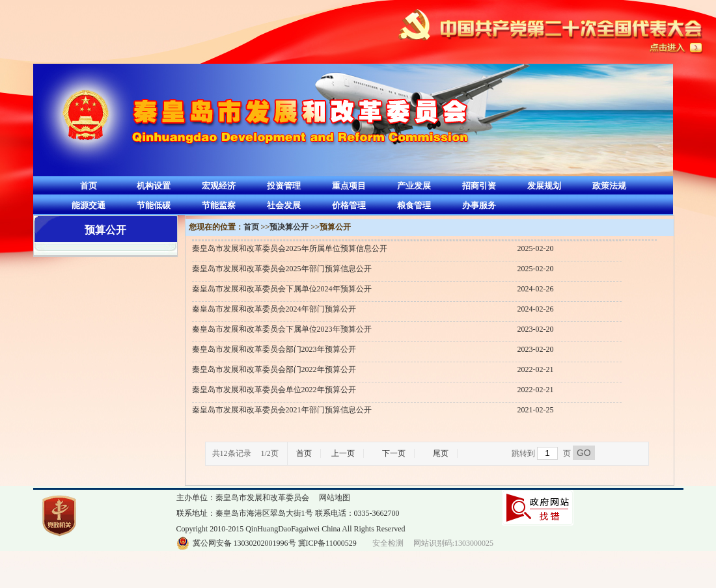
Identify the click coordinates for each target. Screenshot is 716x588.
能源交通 (89, 205)
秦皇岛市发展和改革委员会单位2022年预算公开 (274, 390)
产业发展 (414, 186)
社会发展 (284, 205)
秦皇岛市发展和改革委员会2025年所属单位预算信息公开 (290, 248)
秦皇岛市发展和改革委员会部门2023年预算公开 (274, 349)
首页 (89, 186)
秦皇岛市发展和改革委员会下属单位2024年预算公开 (282, 289)
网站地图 (335, 498)
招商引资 (479, 186)
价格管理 (349, 205)
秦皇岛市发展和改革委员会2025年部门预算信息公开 (282, 269)
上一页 (343, 453)
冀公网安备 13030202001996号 (244, 543)
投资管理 (284, 186)
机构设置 (154, 186)
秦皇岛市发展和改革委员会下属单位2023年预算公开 (282, 329)
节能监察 (219, 205)
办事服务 (479, 205)
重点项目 (349, 186)
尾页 (441, 453)
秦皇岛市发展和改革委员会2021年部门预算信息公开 (282, 410)
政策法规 (609, 186)
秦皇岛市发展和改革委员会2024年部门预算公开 (274, 309)
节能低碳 (154, 205)
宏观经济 (219, 186)
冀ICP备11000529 (327, 543)
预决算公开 (289, 227)
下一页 (394, 453)
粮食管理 (414, 205)
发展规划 (544, 186)
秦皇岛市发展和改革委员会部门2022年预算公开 (274, 369)
